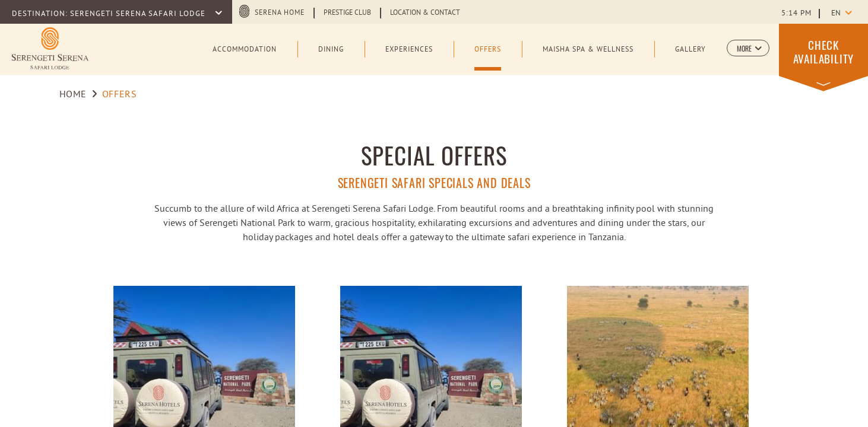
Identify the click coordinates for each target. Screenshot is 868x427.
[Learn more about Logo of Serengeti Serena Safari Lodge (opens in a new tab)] (50, 48)
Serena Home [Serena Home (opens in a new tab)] (280, 13)
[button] (748, 48)
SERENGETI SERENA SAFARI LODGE (139, 14)
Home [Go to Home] (73, 95)
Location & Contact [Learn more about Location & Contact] (425, 13)
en (836, 14)
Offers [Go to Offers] (120, 95)
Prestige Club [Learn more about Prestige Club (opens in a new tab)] (347, 13)
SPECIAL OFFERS (434, 155)
